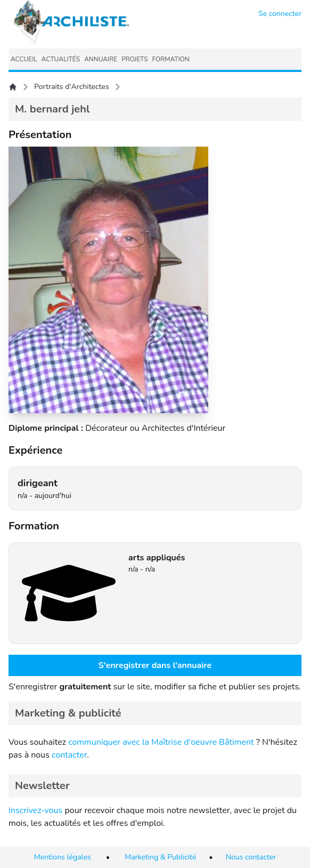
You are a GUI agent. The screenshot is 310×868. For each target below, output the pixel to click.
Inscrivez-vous (35, 810)
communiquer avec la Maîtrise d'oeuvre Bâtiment (161, 742)
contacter (69, 755)
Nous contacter (251, 857)
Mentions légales (63, 857)
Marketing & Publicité (160, 857)
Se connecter (280, 14)
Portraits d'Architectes (72, 87)
